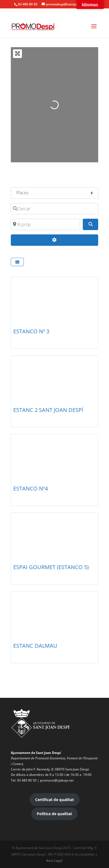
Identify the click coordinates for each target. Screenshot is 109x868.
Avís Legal (54, 861)
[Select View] (17, 262)
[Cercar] (54, 209)
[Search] (90, 224)
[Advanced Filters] (54, 240)
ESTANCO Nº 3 (31, 331)
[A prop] (45, 224)
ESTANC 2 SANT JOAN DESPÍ (48, 410)
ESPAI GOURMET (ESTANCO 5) (51, 567)
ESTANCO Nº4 (31, 488)
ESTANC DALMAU (35, 646)
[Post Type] (54, 193)
